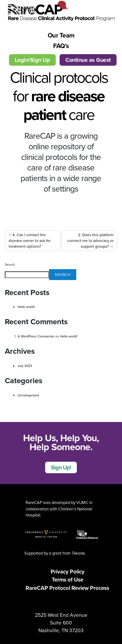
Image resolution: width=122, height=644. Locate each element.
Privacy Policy (68, 572)
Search (10, 264)
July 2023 (25, 366)
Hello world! (26, 307)
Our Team (61, 35)
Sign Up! (61, 467)
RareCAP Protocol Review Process (67, 588)
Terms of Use (68, 580)
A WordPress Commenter (36, 336)
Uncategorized (28, 395)
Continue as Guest (88, 60)
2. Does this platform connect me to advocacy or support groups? (90, 241)
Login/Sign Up (33, 60)
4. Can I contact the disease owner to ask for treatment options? (30, 241)
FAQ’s (61, 46)
